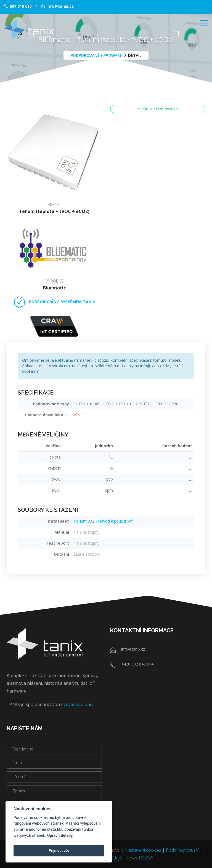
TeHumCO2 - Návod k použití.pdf (103, 521)
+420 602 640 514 (137, 664)
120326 (146, 858)
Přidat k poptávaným (158, 109)
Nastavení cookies (143, 850)
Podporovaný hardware (96, 55)
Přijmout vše (59, 850)
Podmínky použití (182, 850)
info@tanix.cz (57, 6)
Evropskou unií (77, 704)
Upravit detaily (60, 836)
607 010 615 (18, 6)
